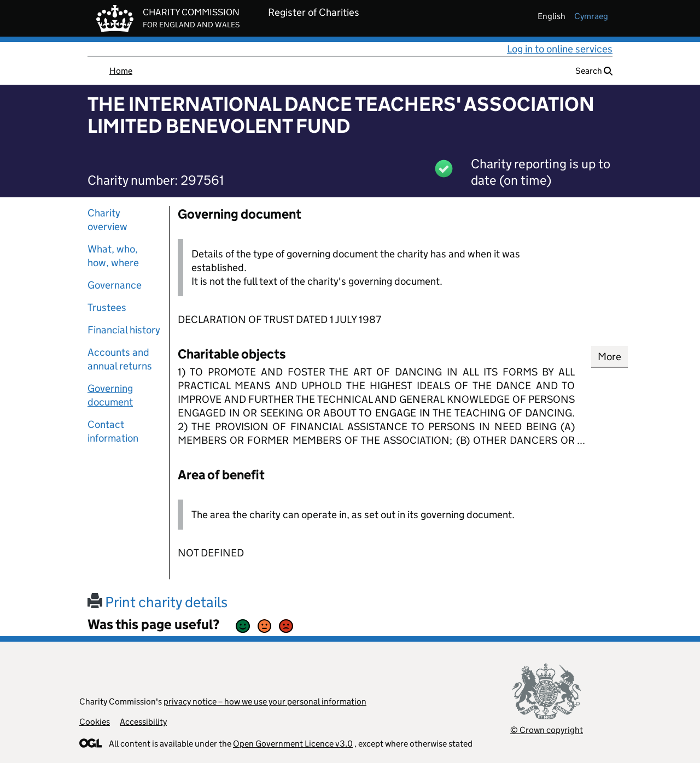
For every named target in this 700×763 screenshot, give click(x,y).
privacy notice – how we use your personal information (265, 702)
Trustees (107, 307)
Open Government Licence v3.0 (293, 744)
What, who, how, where (113, 256)
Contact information (113, 431)
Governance (115, 285)
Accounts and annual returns (120, 359)
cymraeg (591, 16)
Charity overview (107, 220)
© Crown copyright (547, 730)
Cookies (95, 722)
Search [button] (594, 71)
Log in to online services (560, 49)
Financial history (124, 330)
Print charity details (157, 602)
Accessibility (143, 722)
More (609, 357)
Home (121, 71)
